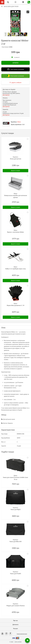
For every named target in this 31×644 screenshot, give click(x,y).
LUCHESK (19, 642)
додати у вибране (16, 83)
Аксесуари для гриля (11, 6)
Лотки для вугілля (15, 159)
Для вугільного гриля (9, 419)
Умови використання (22, 634)
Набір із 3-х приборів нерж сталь (15, 269)
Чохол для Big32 (16, 509)
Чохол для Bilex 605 (15, 542)
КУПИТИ (15, 63)
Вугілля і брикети (8, 423)
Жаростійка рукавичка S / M (16, 305)
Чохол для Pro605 (15, 574)
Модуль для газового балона (15, 606)
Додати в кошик (16, 171)
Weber (19, 122)
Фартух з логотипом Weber (15, 232)
